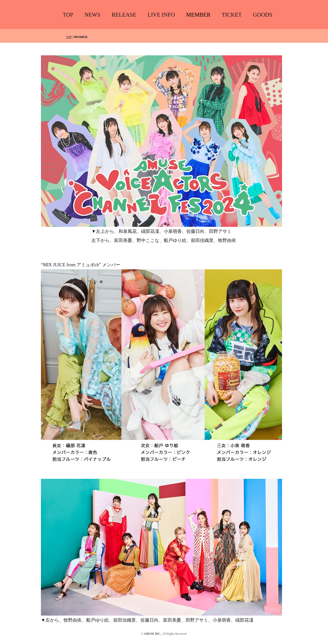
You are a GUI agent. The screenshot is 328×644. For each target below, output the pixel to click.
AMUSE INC (152, 634)
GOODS (263, 15)
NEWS (92, 15)
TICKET (232, 15)
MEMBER (198, 15)
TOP (68, 15)
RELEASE (124, 15)
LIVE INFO (161, 15)
